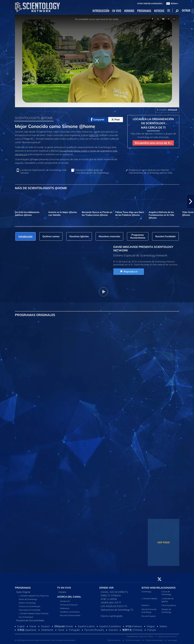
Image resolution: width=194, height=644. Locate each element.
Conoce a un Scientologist (29, 606)
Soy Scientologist (26, 617)
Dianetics (145, 605)
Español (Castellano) (110, 626)
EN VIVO (117, 11)
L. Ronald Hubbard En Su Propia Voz (34, 596)
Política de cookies (133, 640)
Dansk (33, 626)
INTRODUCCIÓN (101, 11)
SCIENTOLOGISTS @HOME (34, 118)
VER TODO (164, 542)
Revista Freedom (149, 616)
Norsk (61, 630)
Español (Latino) (86, 626)
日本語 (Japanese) (27, 630)
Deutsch (45, 626)
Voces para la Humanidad (29, 610)
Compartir (98, 119)
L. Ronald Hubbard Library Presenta (33, 613)
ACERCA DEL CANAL (69, 597)
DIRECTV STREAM (111, 595)
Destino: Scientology (27, 603)
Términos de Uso (114, 640)
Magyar (151, 626)
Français (152, 630)
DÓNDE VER (106, 588)
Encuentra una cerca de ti (153, 143)
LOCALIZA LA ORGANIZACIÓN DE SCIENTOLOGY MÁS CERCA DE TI (153, 123)
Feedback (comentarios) (70, 612)
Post (115, 119)
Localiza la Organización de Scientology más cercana (43, 171)
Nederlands (47, 630)
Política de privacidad (154, 640)
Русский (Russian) (94, 630)
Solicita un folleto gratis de (92, 171)
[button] (191, 201)
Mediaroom (65, 608)
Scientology (146, 592)
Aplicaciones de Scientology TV (117, 610)
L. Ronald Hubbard (149, 598)
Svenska (113, 630)
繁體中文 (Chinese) (132, 630)
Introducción (65, 601)
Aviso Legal (172, 640)
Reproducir (129, 272)
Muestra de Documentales (30, 620)
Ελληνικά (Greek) (64, 626)
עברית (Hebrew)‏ (134, 626)
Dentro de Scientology (28, 599)
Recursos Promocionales (70, 615)
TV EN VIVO (64, 588)
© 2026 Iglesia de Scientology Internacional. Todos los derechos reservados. (45, 640)
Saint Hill (94, 135)
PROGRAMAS (144, 11)
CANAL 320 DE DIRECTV (114, 592)
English (21, 626)
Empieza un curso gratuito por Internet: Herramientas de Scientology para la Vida (150, 171)
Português (74, 630)
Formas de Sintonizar (69, 605)
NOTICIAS (159, 11)
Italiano (163, 626)
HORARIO (129, 11)
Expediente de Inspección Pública (140, 636)
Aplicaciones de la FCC (168, 636)
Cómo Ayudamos (169, 605)
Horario (62, 592)
